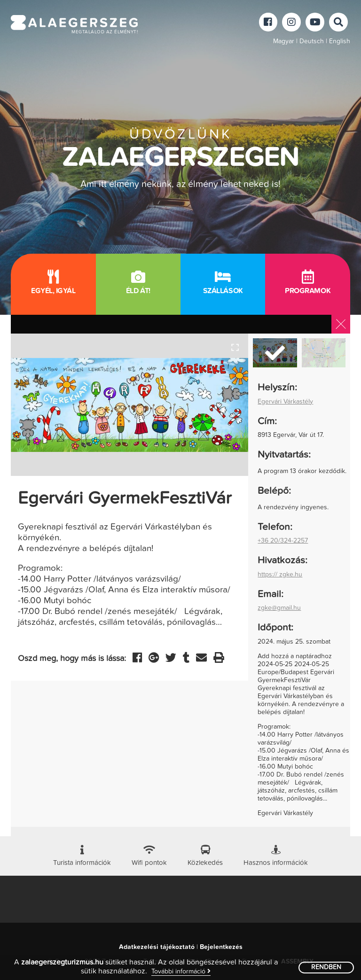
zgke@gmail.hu (279, 608)
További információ (181, 971)
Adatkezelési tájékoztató (157, 947)
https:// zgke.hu (280, 575)
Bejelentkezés (221, 947)
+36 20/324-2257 (283, 541)
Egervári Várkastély (285, 402)
